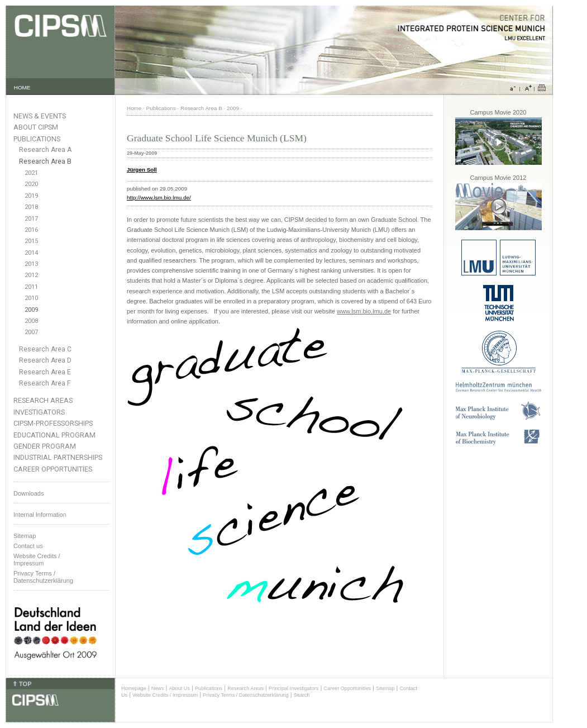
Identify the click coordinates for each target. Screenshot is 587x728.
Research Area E (45, 372)
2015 (31, 241)
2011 (31, 287)
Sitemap (25, 536)
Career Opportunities (53, 469)
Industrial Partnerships (58, 457)
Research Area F (45, 383)
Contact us (28, 546)
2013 (31, 264)
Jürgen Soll (142, 170)
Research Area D (45, 360)
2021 (31, 173)
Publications (37, 139)
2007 (31, 332)
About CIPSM (36, 127)
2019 (31, 196)
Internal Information (40, 515)
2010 (31, 298)
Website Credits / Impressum (165, 695)
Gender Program (45, 446)
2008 (31, 321)
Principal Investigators (293, 688)
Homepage (134, 688)
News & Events (40, 116)
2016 (31, 230)
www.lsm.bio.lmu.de (364, 311)
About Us (179, 688)
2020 (31, 184)
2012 (31, 275)
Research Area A (45, 150)
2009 (31, 310)
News (158, 688)
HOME (22, 87)
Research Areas (43, 400)
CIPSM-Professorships (53, 423)
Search (302, 695)
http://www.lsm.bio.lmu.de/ (159, 198)
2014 (31, 253)
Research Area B (45, 161)
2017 (31, 219)
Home (134, 108)
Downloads (28, 493)
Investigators (39, 412)
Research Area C (45, 349)
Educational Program (54, 435)
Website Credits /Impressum (37, 560)
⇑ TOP (22, 684)
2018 (31, 207)
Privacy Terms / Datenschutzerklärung (43, 577)
